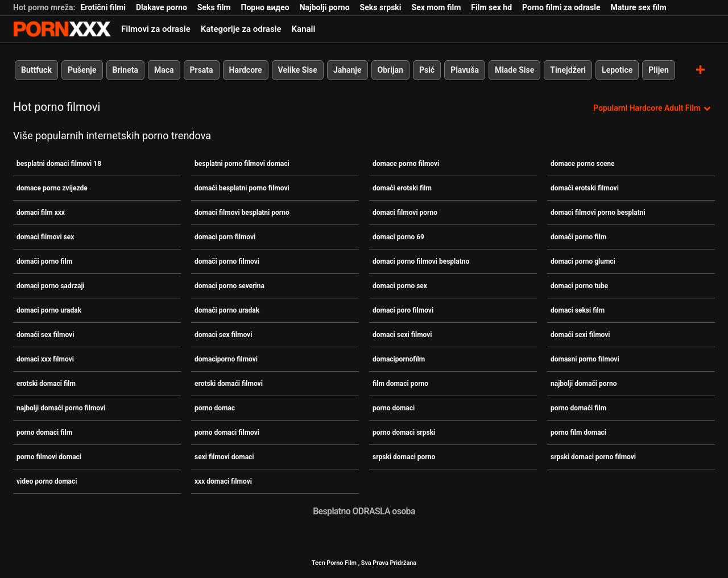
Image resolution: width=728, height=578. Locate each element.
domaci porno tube (579, 286)
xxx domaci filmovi (223, 481)
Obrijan (390, 70)
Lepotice (617, 70)
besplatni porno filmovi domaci (242, 164)
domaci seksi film (578, 310)
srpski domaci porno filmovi (593, 457)
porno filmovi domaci (49, 457)
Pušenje (82, 70)
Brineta (125, 70)
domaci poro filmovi (403, 310)
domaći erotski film (402, 188)
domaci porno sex (400, 286)
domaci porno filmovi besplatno (421, 261)
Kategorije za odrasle (241, 29)
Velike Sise (298, 70)
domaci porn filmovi (225, 237)
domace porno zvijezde (52, 188)
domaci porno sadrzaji (51, 286)
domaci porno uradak (49, 310)
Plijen (659, 70)
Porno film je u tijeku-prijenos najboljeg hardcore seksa (62, 29)
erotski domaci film (46, 384)
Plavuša (465, 70)
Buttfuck (36, 70)
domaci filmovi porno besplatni (598, 213)
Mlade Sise (514, 70)
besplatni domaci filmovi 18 (59, 164)
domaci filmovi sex (45, 237)
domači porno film (44, 261)
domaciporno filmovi (226, 359)
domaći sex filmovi (45, 335)
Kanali (304, 29)
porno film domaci (578, 433)
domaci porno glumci (583, 261)
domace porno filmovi (406, 164)
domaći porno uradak (227, 310)
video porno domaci (47, 481)
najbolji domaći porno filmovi (61, 408)
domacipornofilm (399, 359)
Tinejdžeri (568, 70)
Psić (427, 70)
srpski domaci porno (404, 457)
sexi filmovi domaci (224, 457)
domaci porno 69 (398, 237)
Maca (164, 70)
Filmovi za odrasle (156, 29)
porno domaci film (44, 433)
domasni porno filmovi (585, 359)
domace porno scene (583, 164)
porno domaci (394, 408)
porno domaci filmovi (227, 433)
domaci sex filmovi (223, 335)
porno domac (215, 408)
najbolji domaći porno (584, 384)
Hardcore (246, 70)
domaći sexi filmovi (580, 335)
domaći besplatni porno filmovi (242, 188)
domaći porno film (578, 237)
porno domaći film (578, 408)
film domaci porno (400, 384)
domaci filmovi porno (405, 213)
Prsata (202, 70)
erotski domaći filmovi (229, 384)
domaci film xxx (41, 213)
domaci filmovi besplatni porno (242, 213)
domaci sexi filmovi (402, 335)
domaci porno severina (229, 286)
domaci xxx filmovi (45, 359)
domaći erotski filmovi (585, 188)
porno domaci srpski (404, 433)
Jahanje (348, 70)
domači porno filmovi (227, 261)
